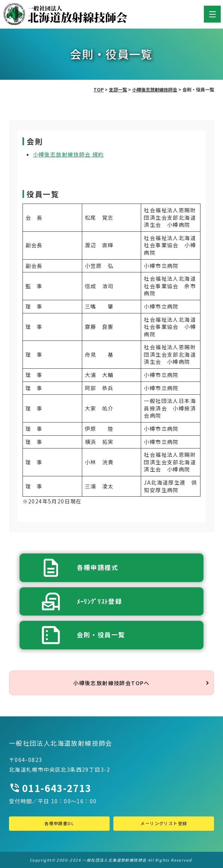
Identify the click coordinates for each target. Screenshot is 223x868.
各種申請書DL (59, 823)
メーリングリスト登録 (164, 823)
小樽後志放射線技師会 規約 (69, 154)
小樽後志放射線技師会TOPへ (111, 683)
